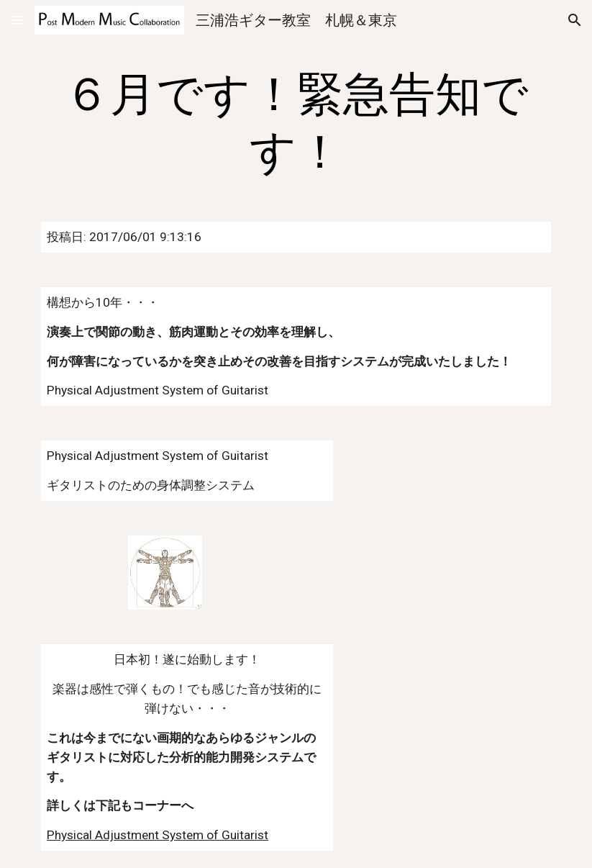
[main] (296, 124)
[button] (17, 20)
